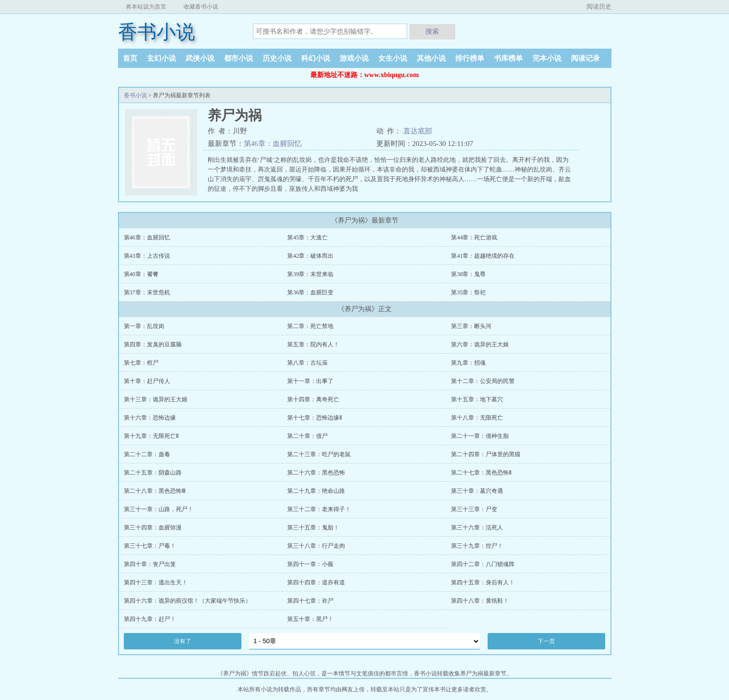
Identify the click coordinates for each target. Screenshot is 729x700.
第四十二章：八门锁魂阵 (483, 564)
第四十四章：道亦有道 (316, 582)
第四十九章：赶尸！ (150, 619)
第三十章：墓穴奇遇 (477, 491)
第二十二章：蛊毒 (147, 454)
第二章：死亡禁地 (310, 326)
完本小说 (547, 58)
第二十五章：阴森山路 (153, 473)
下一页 (546, 641)
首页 (130, 58)
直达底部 (418, 131)
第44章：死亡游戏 (474, 238)
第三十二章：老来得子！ (319, 509)
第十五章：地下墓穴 (477, 399)
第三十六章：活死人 (477, 528)
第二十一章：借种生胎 (480, 436)
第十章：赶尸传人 (147, 381)
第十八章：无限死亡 (477, 418)
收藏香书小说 (201, 7)
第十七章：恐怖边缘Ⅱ (315, 418)
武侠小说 (200, 58)
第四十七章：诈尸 (310, 601)
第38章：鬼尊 (468, 274)
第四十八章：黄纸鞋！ (480, 601)
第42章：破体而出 (310, 256)
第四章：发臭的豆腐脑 (153, 344)
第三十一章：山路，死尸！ (159, 509)
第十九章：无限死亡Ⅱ (151, 436)
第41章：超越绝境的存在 (483, 256)
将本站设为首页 (146, 7)
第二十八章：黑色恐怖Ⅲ (155, 491)
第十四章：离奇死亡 (313, 399)
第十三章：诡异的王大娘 (156, 399)
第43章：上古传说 (147, 256)
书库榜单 (508, 58)
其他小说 (431, 58)
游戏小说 (354, 58)
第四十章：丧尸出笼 (150, 564)
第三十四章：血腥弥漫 (153, 528)
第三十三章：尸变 (474, 509)
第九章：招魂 (468, 363)
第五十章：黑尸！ (310, 619)
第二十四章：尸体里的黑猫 (486, 454)
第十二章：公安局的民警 (483, 381)
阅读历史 (599, 7)
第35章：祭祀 (468, 292)
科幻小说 (316, 58)
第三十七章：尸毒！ (150, 546)
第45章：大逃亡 (307, 238)
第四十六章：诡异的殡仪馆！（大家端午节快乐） (187, 601)
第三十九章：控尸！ (477, 546)
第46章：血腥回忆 (273, 144)
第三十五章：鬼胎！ (313, 528)
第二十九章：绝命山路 (316, 491)
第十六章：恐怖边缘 (150, 418)
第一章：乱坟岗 (144, 326)
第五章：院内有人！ (313, 344)
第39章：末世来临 (310, 274)
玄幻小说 (161, 58)
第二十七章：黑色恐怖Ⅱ (481, 473)
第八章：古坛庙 (307, 363)
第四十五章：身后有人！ (483, 582)
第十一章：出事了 (310, 381)
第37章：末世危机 (147, 292)
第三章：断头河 (471, 326)
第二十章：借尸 (307, 436)
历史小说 (277, 58)
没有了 (183, 641)
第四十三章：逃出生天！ (156, 582)
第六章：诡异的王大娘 (480, 344)
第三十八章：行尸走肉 (316, 546)
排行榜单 (470, 58)
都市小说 (239, 58)
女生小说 (393, 58)
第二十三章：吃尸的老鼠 (319, 454)
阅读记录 (585, 58)
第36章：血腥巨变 (310, 292)
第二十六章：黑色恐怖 (316, 473)
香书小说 (157, 32)
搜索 (432, 31)
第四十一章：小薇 (310, 564)
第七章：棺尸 (141, 363)
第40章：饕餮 (141, 274)
